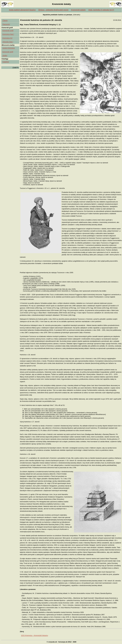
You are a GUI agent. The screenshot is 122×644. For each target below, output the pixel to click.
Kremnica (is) (7, 38)
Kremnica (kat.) (8, 34)
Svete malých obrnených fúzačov (22, 10)
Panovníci (6, 24)
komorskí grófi (8, 52)
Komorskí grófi (8, 31)
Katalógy (6, 62)
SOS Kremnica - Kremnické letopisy (35, 635)
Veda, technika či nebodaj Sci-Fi (101, 10)
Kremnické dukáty (78, 10)
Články (5, 21)
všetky (5, 56)
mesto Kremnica (9, 48)
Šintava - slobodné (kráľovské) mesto (53, 10)
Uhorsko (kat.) (8, 42)
